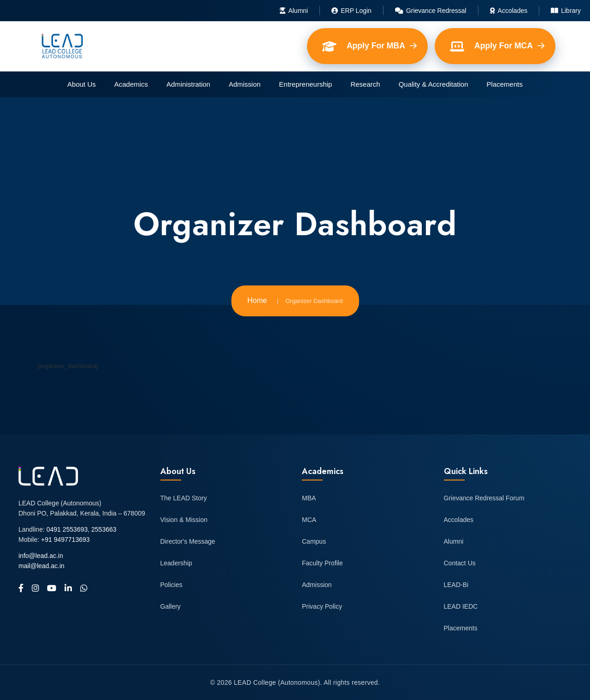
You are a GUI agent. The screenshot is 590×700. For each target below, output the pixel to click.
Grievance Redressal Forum (484, 498)
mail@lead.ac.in (41, 566)
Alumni (294, 11)
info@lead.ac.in (41, 556)
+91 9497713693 (65, 540)
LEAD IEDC (461, 606)
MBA (309, 498)
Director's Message (188, 541)
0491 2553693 (67, 529)
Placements (505, 84)
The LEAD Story (184, 498)
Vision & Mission (184, 520)
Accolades (509, 11)
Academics (131, 84)
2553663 (104, 529)
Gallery (171, 606)
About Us (82, 84)
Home (257, 300)
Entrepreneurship (305, 84)
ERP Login (351, 11)
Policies (171, 585)
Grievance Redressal (431, 11)
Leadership (176, 563)
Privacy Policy (322, 606)
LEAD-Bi (456, 585)
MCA (309, 520)
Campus (314, 541)
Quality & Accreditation (434, 84)
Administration (188, 84)
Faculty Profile (322, 563)
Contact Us (460, 563)
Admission (245, 84)
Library (566, 11)
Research (365, 84)
